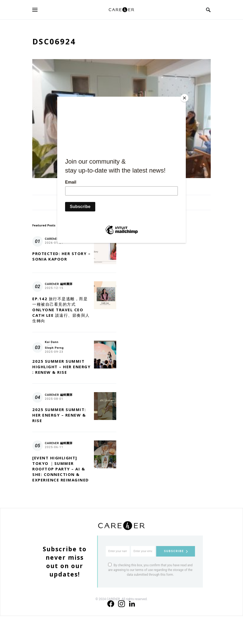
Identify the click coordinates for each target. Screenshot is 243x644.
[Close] (184, 98)
